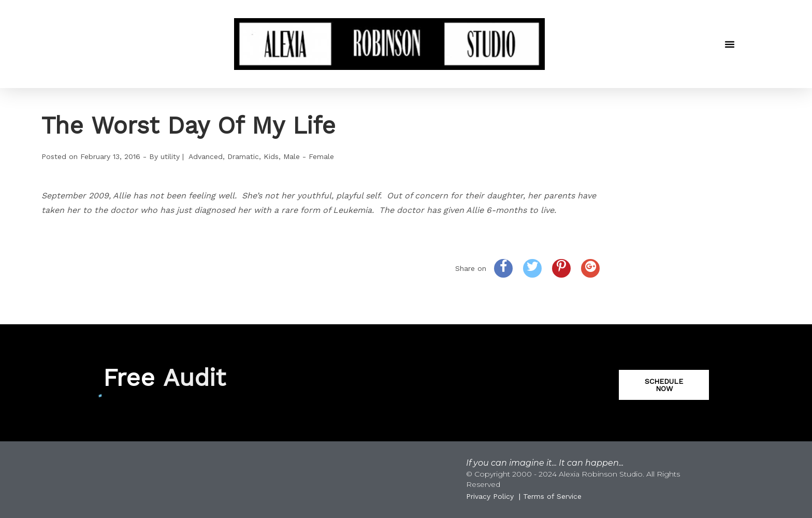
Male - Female (309, 156)
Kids (271, 156)
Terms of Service (552, 496)
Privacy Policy (490, 496)
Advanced (206, 156)
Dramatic (243, 156)
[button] (730, 44)
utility (170, 156)
